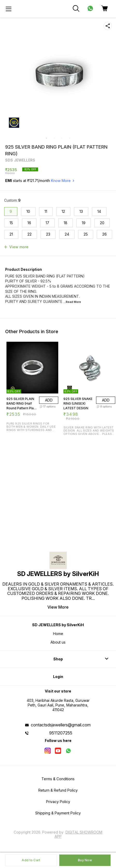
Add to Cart (31, 860)
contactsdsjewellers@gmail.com (61, 725)
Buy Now (85, 860)
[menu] (9, 9)
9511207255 (61, 733)
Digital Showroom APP (79, 834)
